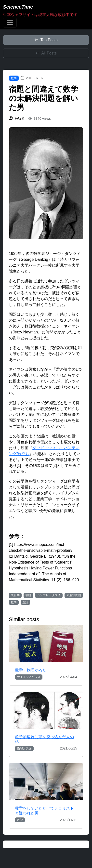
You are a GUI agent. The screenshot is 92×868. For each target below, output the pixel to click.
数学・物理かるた (31, 670)
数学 (14, 78)
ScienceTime (18, 7)
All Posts (46, 53)
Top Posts (46, 40)
